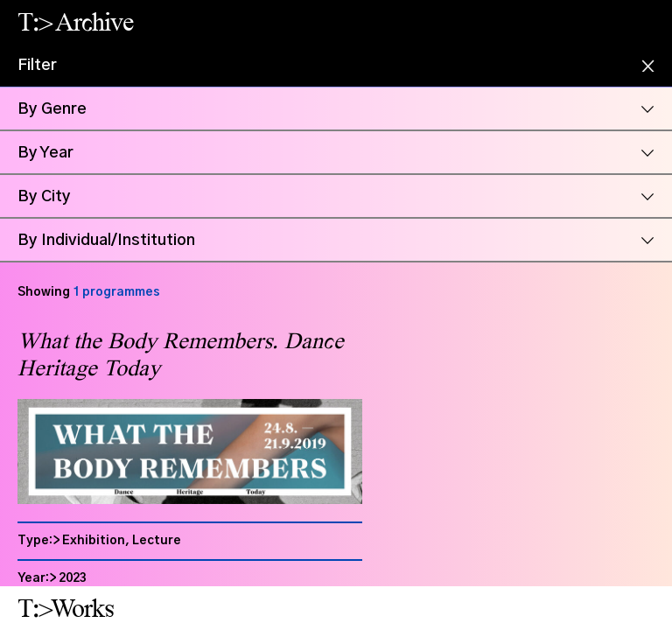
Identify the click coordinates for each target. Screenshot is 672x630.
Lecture (157, 541)
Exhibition (94, 541)
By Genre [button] (52, 109)
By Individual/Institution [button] (106, 241)
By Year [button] (45, 153)
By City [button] (44, 197)
